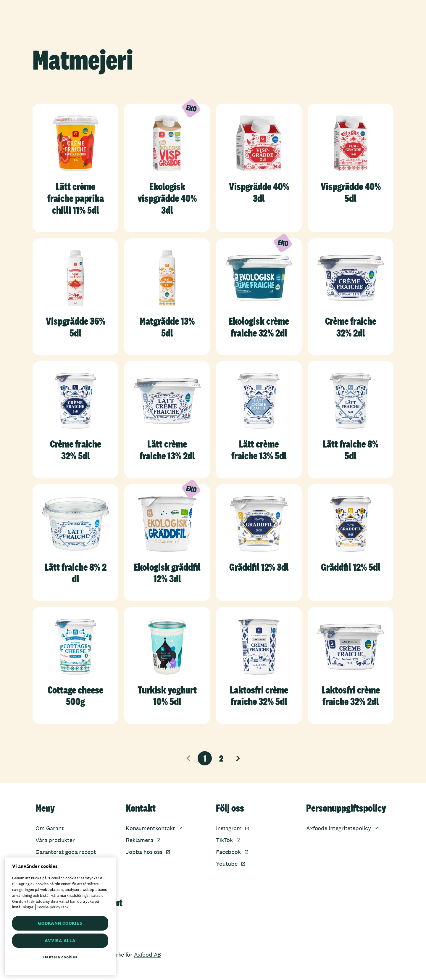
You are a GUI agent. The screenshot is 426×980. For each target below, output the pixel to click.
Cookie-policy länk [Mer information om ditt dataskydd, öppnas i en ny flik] (52, 907)
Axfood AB (147, 955)
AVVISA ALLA (60, 940)
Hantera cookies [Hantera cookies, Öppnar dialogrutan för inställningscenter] (60, 957)
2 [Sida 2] (221, 758)
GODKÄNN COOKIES (60, 923)
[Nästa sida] (238, 758)
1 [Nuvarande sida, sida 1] (205, 758)
